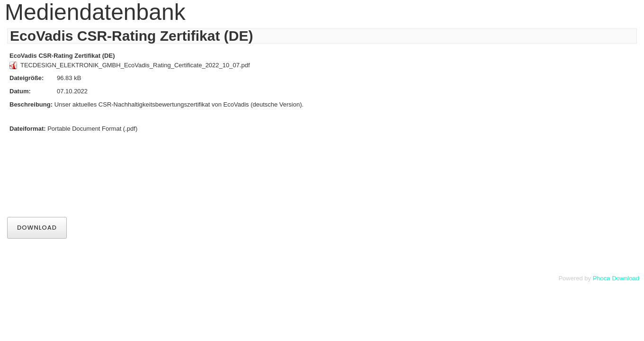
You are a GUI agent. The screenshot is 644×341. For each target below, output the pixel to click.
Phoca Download (616, 278)
